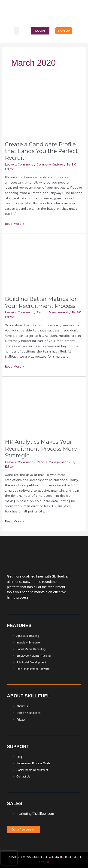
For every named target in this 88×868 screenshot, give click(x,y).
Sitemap (44, 862)
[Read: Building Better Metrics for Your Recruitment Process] (44, 264)
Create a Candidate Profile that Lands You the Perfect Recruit (41, 151)
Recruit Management (52, 312)
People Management (52, 462)
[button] (17, 31)
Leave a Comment (19, 164)
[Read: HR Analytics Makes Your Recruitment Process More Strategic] (44, 407)
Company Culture (50, 164)
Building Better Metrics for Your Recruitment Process (41, 302)
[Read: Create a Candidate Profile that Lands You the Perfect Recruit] (44, 110)
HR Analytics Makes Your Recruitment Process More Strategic (41, 448)
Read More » (14, 223)
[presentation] (9, 858)
